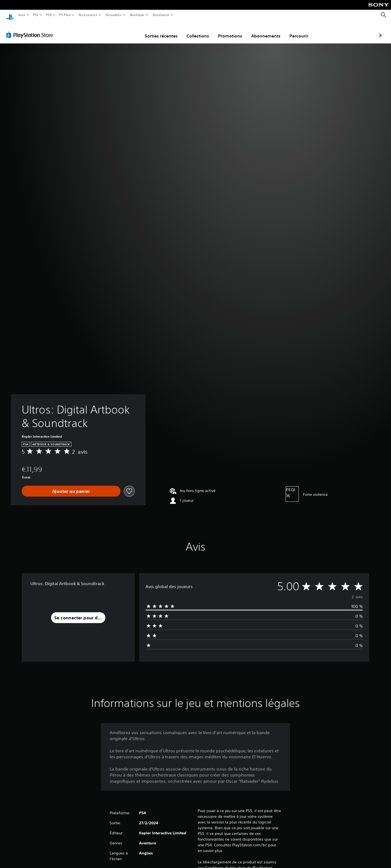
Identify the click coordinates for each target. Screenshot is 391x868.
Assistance (161, 15)
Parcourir (267, 31)
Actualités (114, 15)
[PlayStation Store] (31, 30)
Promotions (199, 31)
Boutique (137, 15)
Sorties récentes (130, 31)
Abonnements (234, 31)
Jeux (22, 15)
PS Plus (65, 15)
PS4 (49, 15)
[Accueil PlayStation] (10, 15)
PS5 (35, 15)
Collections (166, 31)
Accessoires (88, 15)
